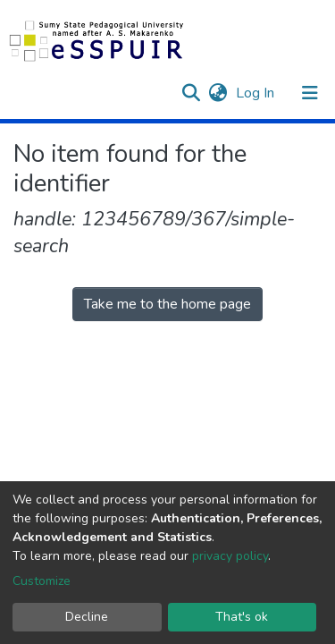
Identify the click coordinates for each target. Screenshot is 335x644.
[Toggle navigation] (310, 93)
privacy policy (230, 556)
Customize (42, 581)
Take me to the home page (167, 304)
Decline (87, 617)
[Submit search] (191, 93)
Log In (257, 93)
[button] (218, 93)
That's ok (242, 617)
